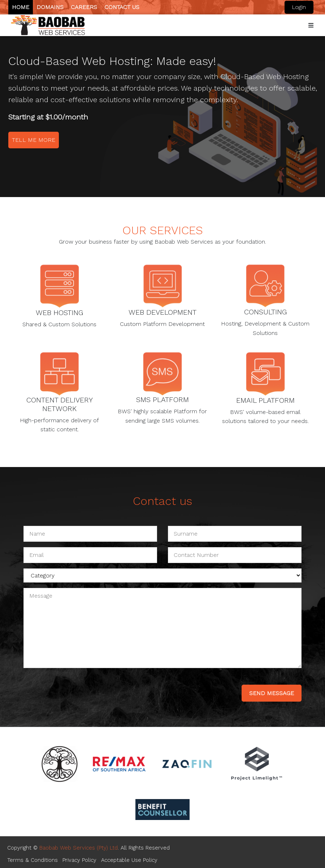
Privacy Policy (79, 860)
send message (272, 693)
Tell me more (34, 140)
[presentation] (78, 688)
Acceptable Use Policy (129, 860)
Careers (84, 7)
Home (21, 7)
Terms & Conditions (32, 860)
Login (299, 7)
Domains (50, 7)
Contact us (122, 7)
